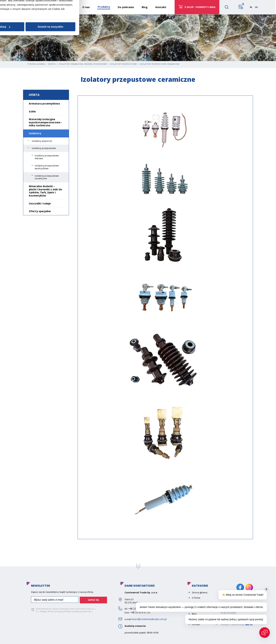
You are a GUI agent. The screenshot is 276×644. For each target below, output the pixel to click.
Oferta (52, 64)
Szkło (32, 111)
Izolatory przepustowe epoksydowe (47, 167)
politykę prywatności (81, 611)
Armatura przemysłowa (44, 103)
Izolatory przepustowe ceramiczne (47, 177)
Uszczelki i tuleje (40, 203)
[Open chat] (265, 633)
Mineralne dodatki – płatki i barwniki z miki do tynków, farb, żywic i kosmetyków (46, 191)
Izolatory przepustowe (123, 64)
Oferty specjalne (40, 211)
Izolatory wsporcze (42, 141)
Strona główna (36, 64)
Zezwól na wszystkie (188, 349)
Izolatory (35, 133)
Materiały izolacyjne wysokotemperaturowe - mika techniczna (46, 122)
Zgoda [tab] (85, 305)
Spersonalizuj (138, 349)
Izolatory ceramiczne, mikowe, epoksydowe (83, 64)
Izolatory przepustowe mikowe (47, 157)
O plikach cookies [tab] (191, 305)
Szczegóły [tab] (138, 305)
